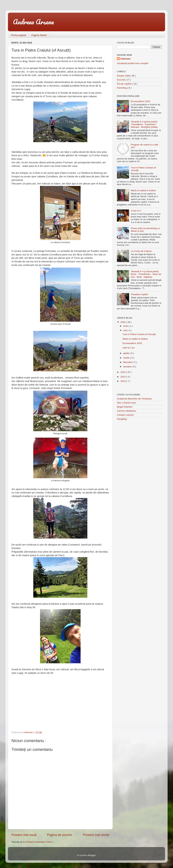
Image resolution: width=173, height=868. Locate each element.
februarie (128, 362)
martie (127, 358)
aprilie (127, 353)
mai (125, 330)
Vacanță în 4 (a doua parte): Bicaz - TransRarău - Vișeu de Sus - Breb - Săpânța (146, 274)
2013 (123, 381)
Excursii (121, 80)
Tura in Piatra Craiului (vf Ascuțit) (139, 334)
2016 (123, 322)
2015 (123, 372)
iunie (126, 326)
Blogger (92, 855)
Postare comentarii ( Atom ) (40, 842)
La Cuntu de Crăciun (141, 251)
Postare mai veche (96, 835)
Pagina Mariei (39, 35)
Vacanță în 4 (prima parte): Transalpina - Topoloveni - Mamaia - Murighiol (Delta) (144, 124)
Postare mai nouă (24, 835)
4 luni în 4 (136, 211)
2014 (123, 377)
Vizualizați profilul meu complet (133, 63)
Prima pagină (19, 35)
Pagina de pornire (60, 835)
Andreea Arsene (33, 22)
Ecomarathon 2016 (140, 101)
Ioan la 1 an (129, 348)
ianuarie (128, 367)
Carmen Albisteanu (127, 411)
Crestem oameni (125, 415)
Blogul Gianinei (125, 407)
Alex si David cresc (127, 403)
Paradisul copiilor (139, 294)
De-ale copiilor (125, 84)
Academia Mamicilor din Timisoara (134, 399)
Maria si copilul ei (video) (143, 190)
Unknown (125, 59)
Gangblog (122, 419)
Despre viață (124, 76)
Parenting (122, 88)
